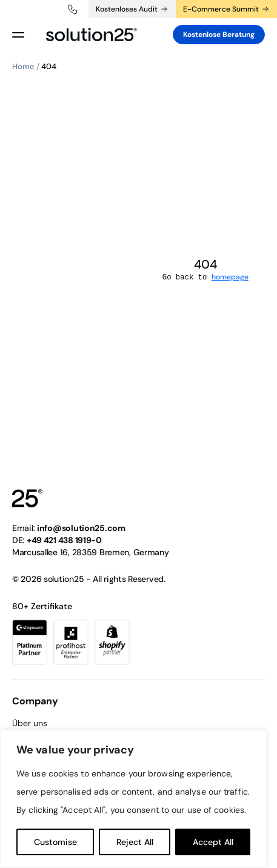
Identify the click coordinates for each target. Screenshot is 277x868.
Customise (55, 842)
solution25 (64, 579)
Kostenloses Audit (127, 9)
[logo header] (92, 35)
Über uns (30, 723)
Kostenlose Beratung (219, 35)
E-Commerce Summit (221, 9)
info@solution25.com (81, 528)
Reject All (135, 842)
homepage (230, 277)
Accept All (213, 842)
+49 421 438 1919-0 (73, 9)
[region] (133, 799)
